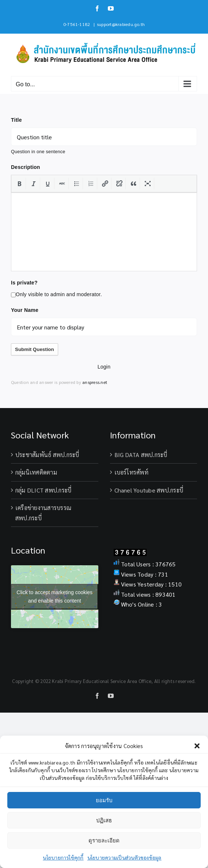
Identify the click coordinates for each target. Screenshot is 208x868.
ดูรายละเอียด (104, 840)
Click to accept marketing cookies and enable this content (54, 597)
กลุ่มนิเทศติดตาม (36, 472)
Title (16, 120)
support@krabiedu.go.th (121, 24)
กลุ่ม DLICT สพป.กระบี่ (43, 490)
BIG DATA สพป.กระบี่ (141, 455)
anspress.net (95, 382)
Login (104, 367)
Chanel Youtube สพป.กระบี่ (149, 490)
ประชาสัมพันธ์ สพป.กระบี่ (47, 455)
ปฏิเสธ (104, 820)
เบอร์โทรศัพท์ (131, 472)
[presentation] (20, 184)
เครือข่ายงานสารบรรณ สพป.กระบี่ (43, 513)
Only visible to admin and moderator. (56, 294)
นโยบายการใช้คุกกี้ (63, 857)
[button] (197, 746)
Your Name (25, 310)
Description (26, 167)
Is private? (24, 283)
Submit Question (35, 349)
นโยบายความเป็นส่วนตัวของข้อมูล (124, 857)
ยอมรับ (104, 800)
